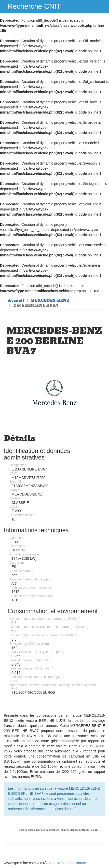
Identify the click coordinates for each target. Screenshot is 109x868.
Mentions (64, 863)
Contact (80, 863)
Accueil (16, 301)
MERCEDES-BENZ (50, 301)
